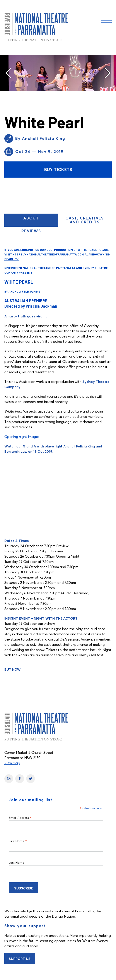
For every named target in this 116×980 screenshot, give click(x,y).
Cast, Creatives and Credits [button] (85, 220)
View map (12, 763)
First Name (18, 841)
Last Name (16, 863)
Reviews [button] (31, 231)
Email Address (20, 818)
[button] (9, 73)
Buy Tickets (58, 169)
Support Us (20, 959)
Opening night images (22, 437)
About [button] (41, 220)
